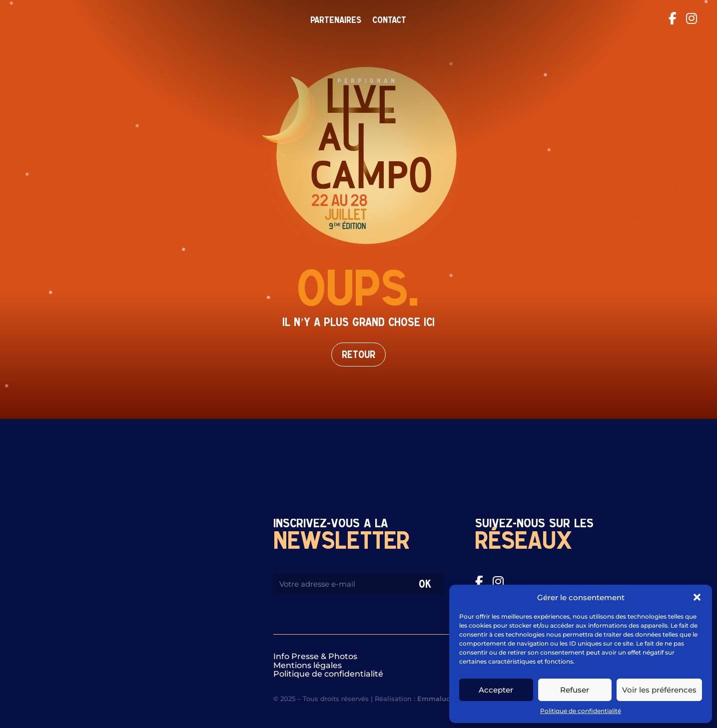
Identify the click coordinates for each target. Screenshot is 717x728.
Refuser (575, 690)
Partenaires (336, 21)
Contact (389, 21)
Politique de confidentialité (581, 711)
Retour (358, 355)
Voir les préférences (659, 690)
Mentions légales (308, 665)
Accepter (496, 690)
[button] (697, 597)
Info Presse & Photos (315, 656)
